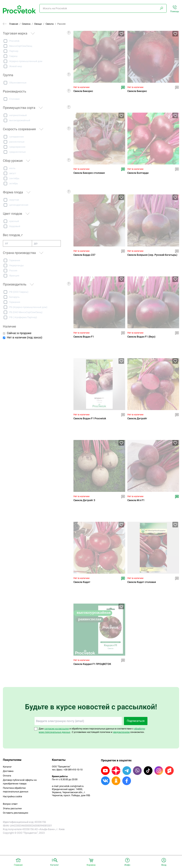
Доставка (8, 771)
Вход (164, 865)
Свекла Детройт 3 (84, 500)
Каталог (7, 767)
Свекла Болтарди (138, 173)
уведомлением (121, 732)
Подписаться (136, 721)
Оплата (7, 776)
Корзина (91, 865)
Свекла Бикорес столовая (89, 173)
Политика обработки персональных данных (16, 790)
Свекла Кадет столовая (142, 582)
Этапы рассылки (12, 808)
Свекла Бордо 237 (84, 255)
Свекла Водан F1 (84, 337)
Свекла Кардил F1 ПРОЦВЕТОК (92, 664)
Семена (26, 24)
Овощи (38, 24)
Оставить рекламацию (16, 813)
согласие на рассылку (57, 729)
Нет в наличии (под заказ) (25, 337)
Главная (14, 24)
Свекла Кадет (82, 582)
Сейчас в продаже (19, 333)
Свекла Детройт (137, 418)
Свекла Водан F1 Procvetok (90, 418)
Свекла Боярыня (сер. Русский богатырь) (152, 255)
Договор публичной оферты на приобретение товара (20, 782)
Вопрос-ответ (10, 804)
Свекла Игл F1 (136, 500)
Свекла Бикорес (83, 91)
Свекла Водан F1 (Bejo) (141, 337)
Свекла (50, 24)
